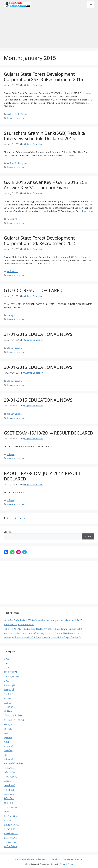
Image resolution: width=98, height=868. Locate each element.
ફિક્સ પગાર (9, 794)
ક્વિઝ (7, 733)
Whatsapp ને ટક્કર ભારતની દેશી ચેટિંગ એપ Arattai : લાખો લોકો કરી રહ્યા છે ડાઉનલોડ (43, 638)
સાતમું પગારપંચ (11, 838)
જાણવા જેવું (9, 746)
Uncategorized (11, 676)
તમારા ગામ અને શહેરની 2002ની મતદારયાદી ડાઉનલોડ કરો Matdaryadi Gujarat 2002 (43, 629)
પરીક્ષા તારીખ (9, 772)
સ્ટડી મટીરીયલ (11, 847)
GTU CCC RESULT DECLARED (33, 290)
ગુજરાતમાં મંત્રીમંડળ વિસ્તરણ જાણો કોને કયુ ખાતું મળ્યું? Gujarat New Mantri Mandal (44, 633)
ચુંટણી (7, 742)
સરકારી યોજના (11, 833)
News (7, 663)
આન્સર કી (12, 219)
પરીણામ (11, 454)
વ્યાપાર (7, 812)
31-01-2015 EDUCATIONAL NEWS (38, 334)
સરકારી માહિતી (11, 829)
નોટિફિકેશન (9, 768)
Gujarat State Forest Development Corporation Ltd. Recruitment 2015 (40, 241)
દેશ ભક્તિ (8, 751)
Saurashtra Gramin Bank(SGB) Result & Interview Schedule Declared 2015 (44, 136)
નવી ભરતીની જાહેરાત (17, 114)
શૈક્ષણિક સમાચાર (15, 348)
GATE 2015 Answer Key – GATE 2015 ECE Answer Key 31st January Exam (45, 185)
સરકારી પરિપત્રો (11, 825)
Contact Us (68, 859)
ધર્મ (5, 755)
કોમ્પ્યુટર (11, 315)
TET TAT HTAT (11, 672)
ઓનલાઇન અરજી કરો (14, 720)
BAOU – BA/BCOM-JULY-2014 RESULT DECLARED (42, 476)
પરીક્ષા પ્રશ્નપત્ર (10, 777)
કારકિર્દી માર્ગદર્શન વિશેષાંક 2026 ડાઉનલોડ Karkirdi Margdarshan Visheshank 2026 (43, 620)
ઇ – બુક (7, 703)
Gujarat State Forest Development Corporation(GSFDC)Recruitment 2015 (44, 77)
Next (22, 518)
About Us (79, 859)
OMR (6, 668)
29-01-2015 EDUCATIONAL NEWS (38, 400)
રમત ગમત (8, 803)
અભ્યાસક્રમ (10, 685)
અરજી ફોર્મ (9, 689)
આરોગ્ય (7, 698)
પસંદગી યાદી (10, 785)
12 (15, 518)
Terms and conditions (24, 859)
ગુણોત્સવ (8, 737)
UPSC (7, 681)
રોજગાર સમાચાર (11, 807)
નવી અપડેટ (12, 271)
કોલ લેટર (8, 729)
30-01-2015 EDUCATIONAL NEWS (38, 367)
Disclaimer (56, 859)
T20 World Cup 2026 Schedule (19, 625)
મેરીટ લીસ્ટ (9, 799)
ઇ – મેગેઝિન (9, 707)
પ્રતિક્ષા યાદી (9, 790)
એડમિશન (8, 711)
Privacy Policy (42, 859)
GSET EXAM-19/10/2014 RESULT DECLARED (48, 433)
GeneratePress (66, 864)
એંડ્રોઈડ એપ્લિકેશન (13, 716)
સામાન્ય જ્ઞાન (10, 842)
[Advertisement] (49, 30)
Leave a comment (16, 118)
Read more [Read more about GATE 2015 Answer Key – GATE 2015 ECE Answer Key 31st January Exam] (88, 211)
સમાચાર (7, 820)
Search (7, 532)
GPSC (7, 659)
